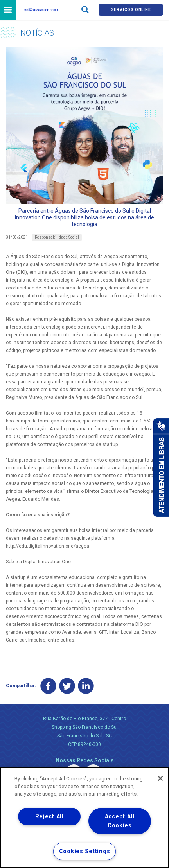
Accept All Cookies (120, 821)
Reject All (49, 817)
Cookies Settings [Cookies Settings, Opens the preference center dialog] (85, 851)
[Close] (160, 778)
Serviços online (131, 10)
